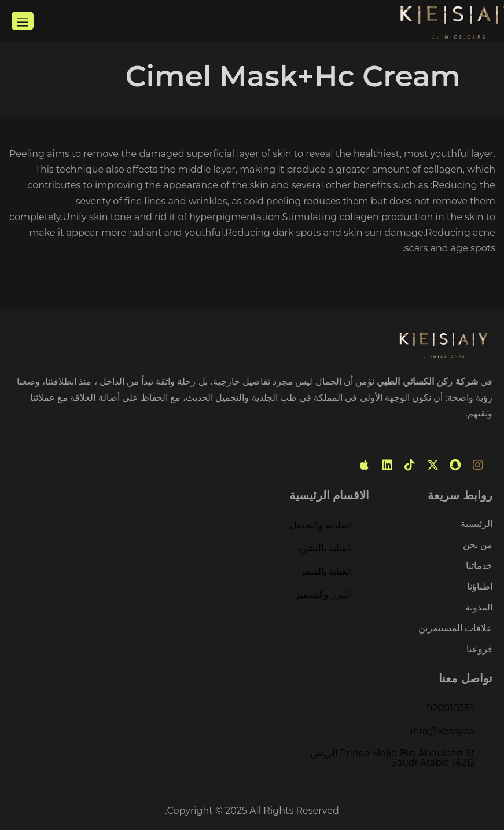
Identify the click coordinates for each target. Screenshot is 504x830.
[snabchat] (455, 465)
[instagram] (478, 465)
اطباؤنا (480, 587)
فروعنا (479, 649)
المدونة (479, 608)
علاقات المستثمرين (455, 629)
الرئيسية (477, 524)
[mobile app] (365, 465)
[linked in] (387, 465)
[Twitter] (433, 465)
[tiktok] (410, 465)
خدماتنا (479, 566)
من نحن (478, 545)
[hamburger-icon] (23, 21)
